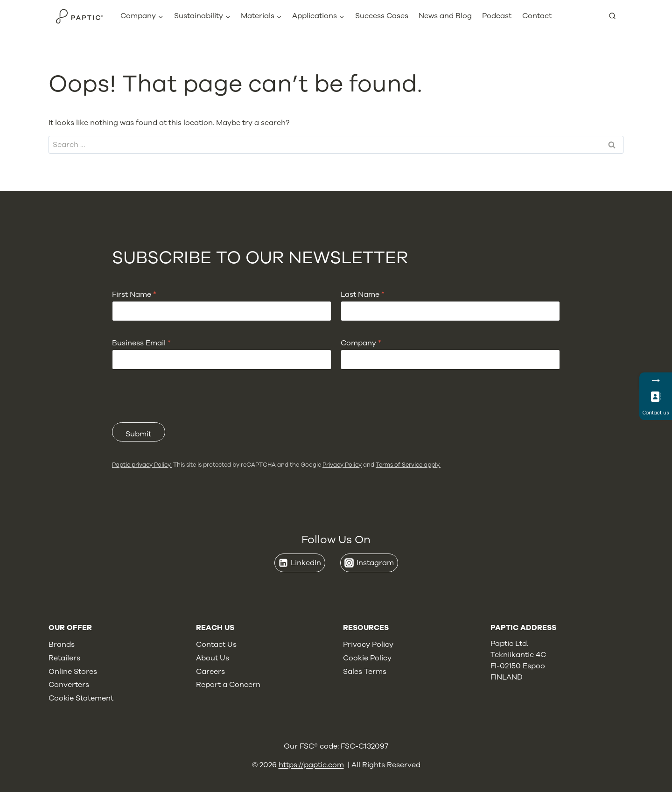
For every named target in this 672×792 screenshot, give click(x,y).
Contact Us (216, 645)
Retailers (64, 658)
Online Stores (73, 672)
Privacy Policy (342, 465)
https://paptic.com (311, 765)
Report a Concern (228, 685)
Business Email (141, 343)
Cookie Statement (81, 698)
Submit (138, 434)
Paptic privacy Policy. (142, 465)
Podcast (497, 16)
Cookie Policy (367, 658)
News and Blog (445, 16)
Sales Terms (365, 672)
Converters (69, 685)
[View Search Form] (616, 16)
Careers (210, 672)
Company (361, 343)
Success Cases (382, 16)
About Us (213, 658)
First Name (134, 295)
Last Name (363, 295)
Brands (62, 645)
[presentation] (183, 416)
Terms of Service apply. (408, 465)
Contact (537, 16)
